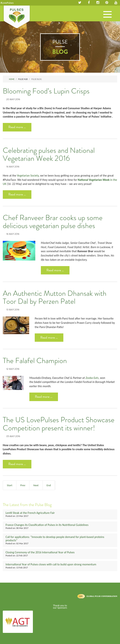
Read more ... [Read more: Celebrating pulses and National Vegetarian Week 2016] (17, 194)
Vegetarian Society (28, 176)
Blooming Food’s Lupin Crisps (46, 91)
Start (10, 485)
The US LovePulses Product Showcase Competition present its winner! (59, 424)
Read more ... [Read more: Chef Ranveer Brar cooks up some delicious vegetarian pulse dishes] (55, 270)
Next (36, 485)
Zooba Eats (92, 378)
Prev (23, 485)
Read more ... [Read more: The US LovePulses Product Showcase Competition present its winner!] (17, 464)
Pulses (17, 17)
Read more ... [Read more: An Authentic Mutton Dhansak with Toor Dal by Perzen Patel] (49, 337)
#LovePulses (7, 3)
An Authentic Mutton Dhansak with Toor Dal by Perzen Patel (55, 297)
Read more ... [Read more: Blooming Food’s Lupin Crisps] (17, 127)
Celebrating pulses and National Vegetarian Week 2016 (49, 154)
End (49, 485)
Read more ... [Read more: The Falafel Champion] (44, 397)
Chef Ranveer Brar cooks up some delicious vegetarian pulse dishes (53, 222)
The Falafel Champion (35, 361)
